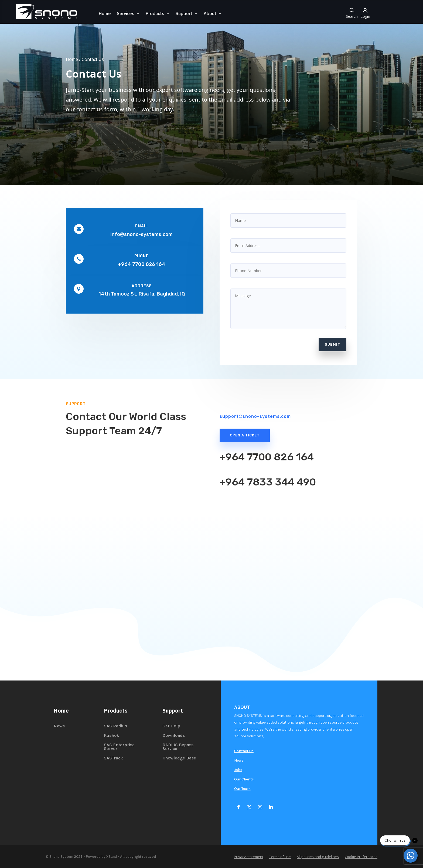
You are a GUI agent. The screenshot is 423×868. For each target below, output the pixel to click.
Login (366, 13)
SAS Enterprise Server (119, 747)
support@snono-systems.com (255, 416)
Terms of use (280, 857)
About (209, 14)
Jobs (238, 770)
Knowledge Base (179, 758)
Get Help (171, 726)
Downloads (174, 736)
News (59, 726)
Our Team (242, 789)
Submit (332, 344)
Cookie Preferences (361, 857)
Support (183, 14)
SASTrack (113, 758)
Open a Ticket (245, 435)
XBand (112, 857)
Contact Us (244, 751)
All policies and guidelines (318, 857)
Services (124, 14)
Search (353, 13)
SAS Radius (115, 726)
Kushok (112, 736)
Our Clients (244, 780)
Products (154, 14)
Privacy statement (249, 857)
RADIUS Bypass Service (178, 747)
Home (104, 14)
